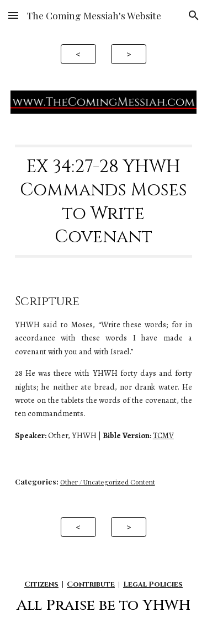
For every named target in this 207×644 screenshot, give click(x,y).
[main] (104, 201)
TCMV (163, 435)
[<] (78, 54)
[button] (13, 15)
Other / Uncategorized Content (108, 482)
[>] (129, 54)
